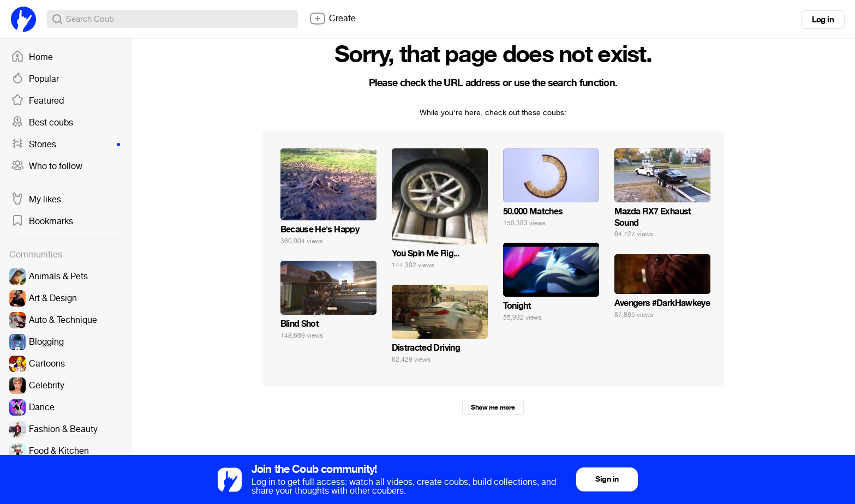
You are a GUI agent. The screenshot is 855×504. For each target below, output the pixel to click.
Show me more (493, 407)
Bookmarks (42, 221)
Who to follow (47, 166)
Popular (35, 79)
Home (32, 57)
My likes (36, 200)
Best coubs (42, 123)
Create (332, 19)
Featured (37, 101)
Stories (65, 145)
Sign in (607, 479)
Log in (823, 20)
